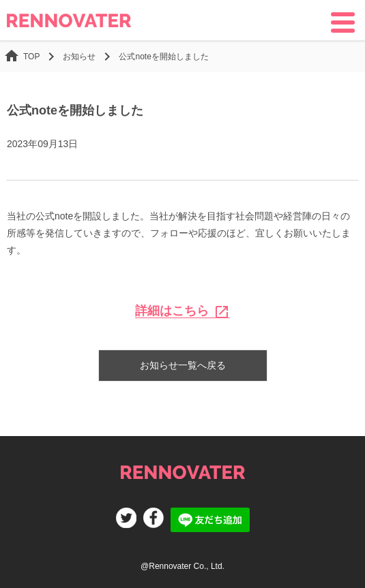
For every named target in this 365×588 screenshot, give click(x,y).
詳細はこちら (182, 311)
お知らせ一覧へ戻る (183, 365)
